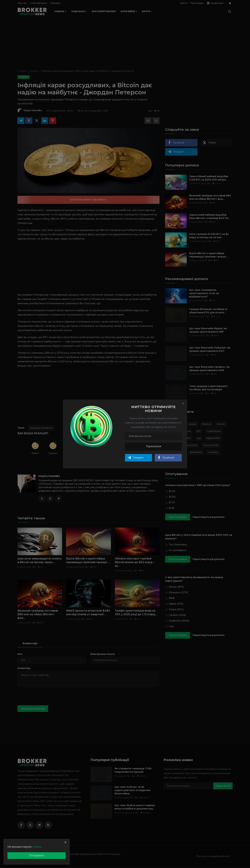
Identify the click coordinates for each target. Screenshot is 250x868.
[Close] (183, 403)
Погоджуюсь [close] (37, 855)
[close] (65, 842)
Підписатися (153, 446)
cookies (37, 847)
